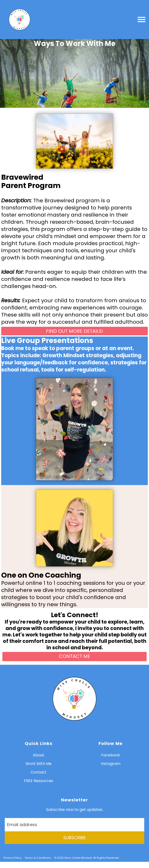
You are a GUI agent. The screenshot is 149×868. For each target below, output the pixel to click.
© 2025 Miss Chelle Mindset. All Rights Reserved (86, 858)
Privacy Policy (12, 858)
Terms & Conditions (38, 858)
